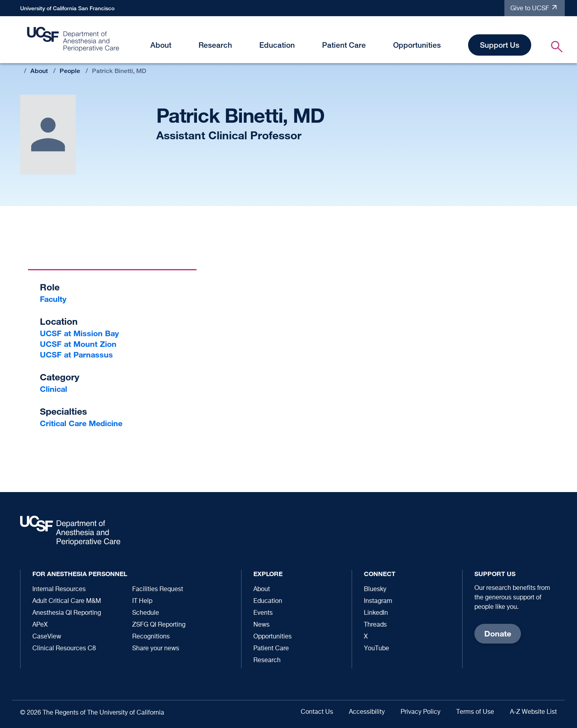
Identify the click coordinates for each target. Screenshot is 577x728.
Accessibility (367, 712)
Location (59, 321)
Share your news (156, 649)
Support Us (500, 45)
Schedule (146, 613)
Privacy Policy (421, 712)
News (261, 625)
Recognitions (151, 637)
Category (60, 377)
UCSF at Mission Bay (79, 333)
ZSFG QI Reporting (159, 625)
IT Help (142, 601)
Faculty (53, 299)
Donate (498, 633)
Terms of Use (475, 712)
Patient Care (344, 45)
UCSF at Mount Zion (78, 344)
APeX (40, 625)
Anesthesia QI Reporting (67, 613)
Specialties (63, 411)
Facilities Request (158, 590)
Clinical (53, 389)
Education (277, 45)
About (161, 45)
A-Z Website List (533, 712)
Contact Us (317, 712)
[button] (176, 46)
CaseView (47, 637)
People (70, 71)
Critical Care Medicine (81, 423)
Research (215, 45)
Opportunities (417, 45)
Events (263, 613)
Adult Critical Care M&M (67, 601)
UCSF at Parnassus (76, 355)
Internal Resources (59, 590)
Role (50, 287)
